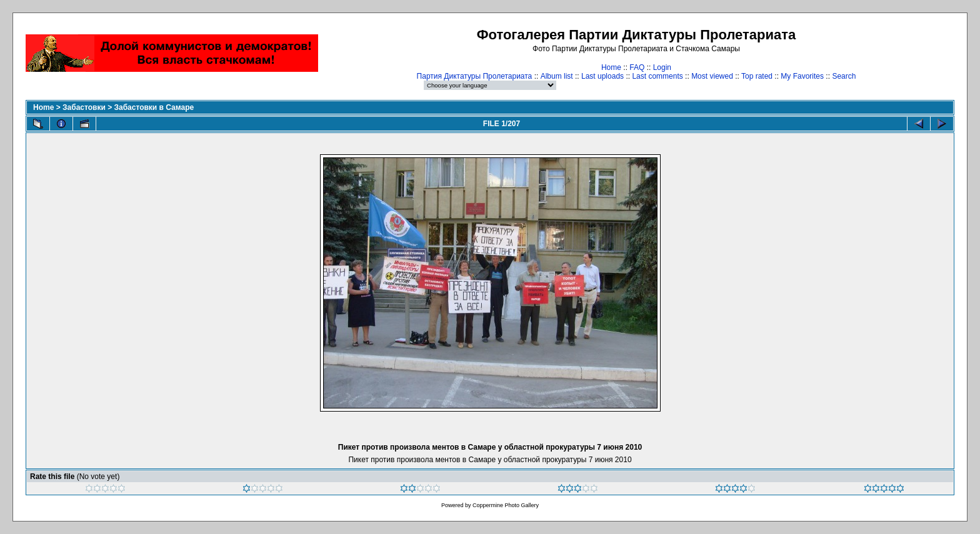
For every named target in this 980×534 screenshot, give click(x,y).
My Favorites (802, 76)
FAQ (637, 67)
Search (844, 76)
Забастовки (84, 107)
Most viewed (712, 76)
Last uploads (602, 76)
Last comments (657, 76)
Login (662, 67)
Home (611, 67)
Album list (557, 76)
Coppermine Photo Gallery (506, 505)
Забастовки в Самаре (154, 107)
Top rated (757, 76)
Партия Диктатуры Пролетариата (475, 76)
